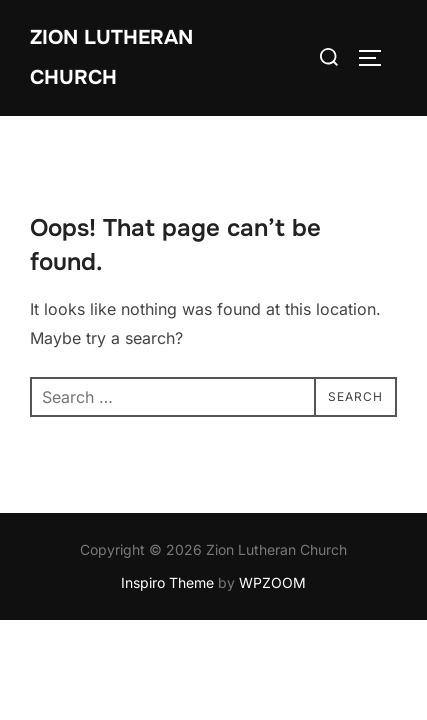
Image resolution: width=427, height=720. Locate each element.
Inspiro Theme (167, 582)
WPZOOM (272, 582)
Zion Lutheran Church (111, 57)
